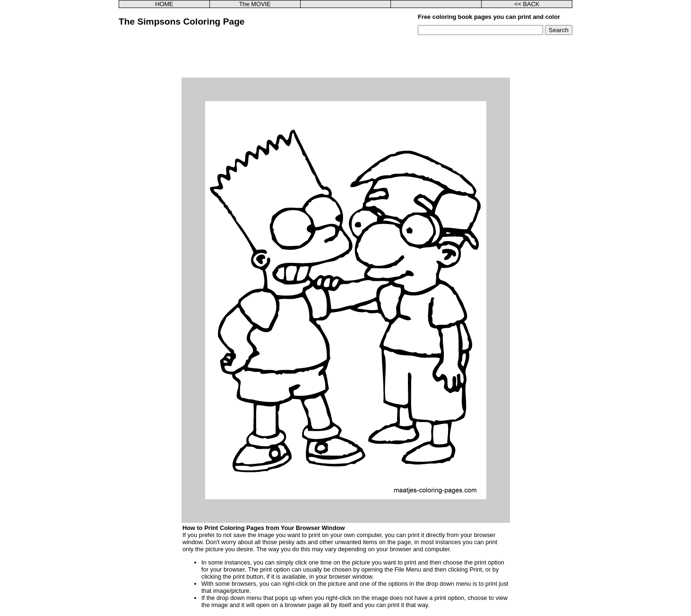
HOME (164, 4)
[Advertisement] (345, 56)
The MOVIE (255, 4)
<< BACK (527, 4)
